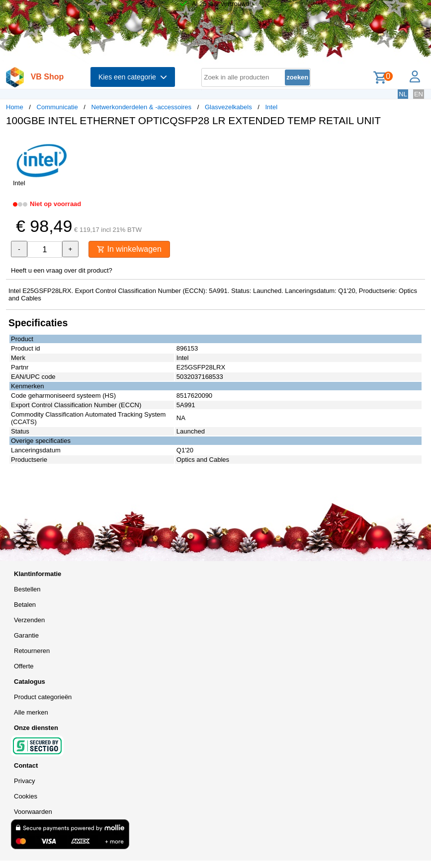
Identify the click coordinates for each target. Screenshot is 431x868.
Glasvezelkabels (228, 107)
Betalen (25, 605)
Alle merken (31, 712)
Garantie (26, 635)
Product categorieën (43, 697)
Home (15, 107)
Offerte (24, 666)
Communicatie (57, 107)
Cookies (26, 796)
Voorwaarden (33, 812)
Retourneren (32, 651)
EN (419, 94)
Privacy (25, 781)
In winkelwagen (129, 249)
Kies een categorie (133, 77)
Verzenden (29, 620)
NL (403, 94)
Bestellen (27, 589)
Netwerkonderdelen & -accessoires (142, 107)
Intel (271, 107)
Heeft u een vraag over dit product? (62, 270)
